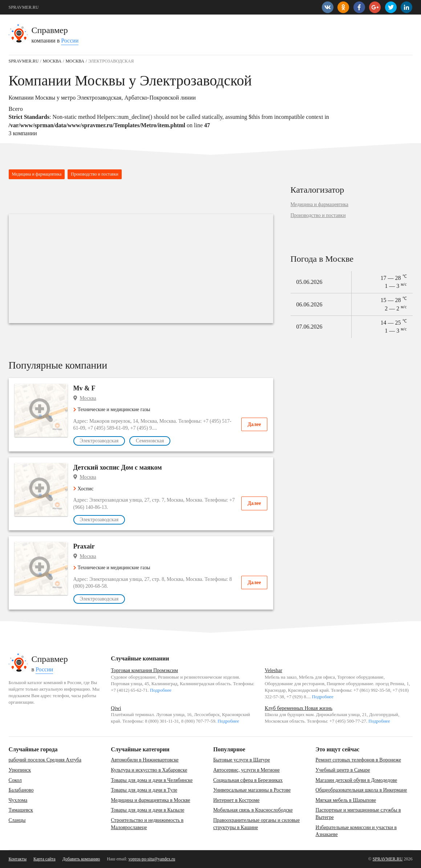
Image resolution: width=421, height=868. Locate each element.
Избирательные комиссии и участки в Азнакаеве (356, 831)
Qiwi (116, 708)
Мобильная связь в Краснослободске (253, 810)
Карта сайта (44, 859)
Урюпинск (20, 770)
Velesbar (274, 670)
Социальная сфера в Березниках (248, 780)
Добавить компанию (81, 859)
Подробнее (161, 690)
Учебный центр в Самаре (343, 770)
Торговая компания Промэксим (144, 670)
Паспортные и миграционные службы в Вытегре (358, 814)
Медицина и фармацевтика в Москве (150, 800)
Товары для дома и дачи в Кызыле (147, 810)
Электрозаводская (99, 441)
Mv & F (84, 388)
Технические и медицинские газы (112, 409)
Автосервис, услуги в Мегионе (246, 770)
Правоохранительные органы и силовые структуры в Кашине (256, 824)
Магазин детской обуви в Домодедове (357, 780)
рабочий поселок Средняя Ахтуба (45, 760)
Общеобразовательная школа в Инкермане (361, 790)
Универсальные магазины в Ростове (252, 790)
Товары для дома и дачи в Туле (144, 790)
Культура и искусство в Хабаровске (149, 770)
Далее (254, 424)
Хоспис (84, 489)
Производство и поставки (94, 174)
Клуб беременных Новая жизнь (299, 708)
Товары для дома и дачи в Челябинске (152, 780)
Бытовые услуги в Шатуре (242, 760)
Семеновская (150, 441)
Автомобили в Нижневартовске (145, 760)
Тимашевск (21, 810)
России (70, 41)
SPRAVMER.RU (24, 7)
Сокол (15, 780)
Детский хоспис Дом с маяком (118, 467)
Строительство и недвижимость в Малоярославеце (147, 824)
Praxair (84, 546)
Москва (88, 398)
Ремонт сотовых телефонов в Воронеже (359, 760)
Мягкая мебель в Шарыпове (346, 800)
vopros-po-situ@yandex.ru (152, 859)
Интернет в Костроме (236, 800)
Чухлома (18, 800)
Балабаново (21, 790)
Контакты (18, 859)
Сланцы (17, 820)
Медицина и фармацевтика (37, 174)
